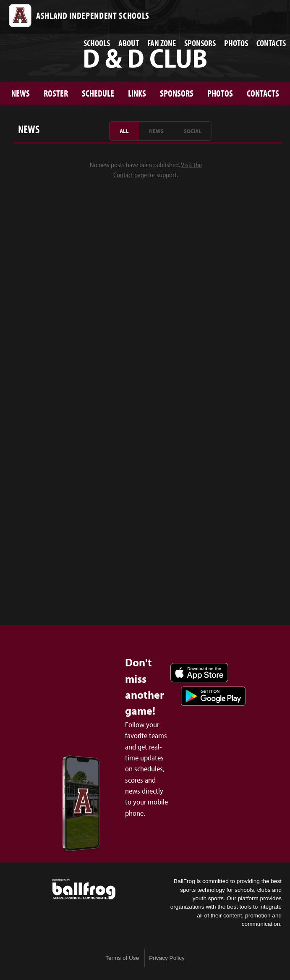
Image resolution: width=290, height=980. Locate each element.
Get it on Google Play (213, 696)
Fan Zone (162, 43)
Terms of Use (122, 958)
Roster (56, 93)
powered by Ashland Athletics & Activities (84, 889)
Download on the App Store (199, 673)
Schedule (98, 93)
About (129, 43)
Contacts (271, 43)
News (21, 93)
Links (137, 93)
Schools (97, 43)
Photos (236, 43)
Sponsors (200, 43)
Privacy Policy (167, 958)
